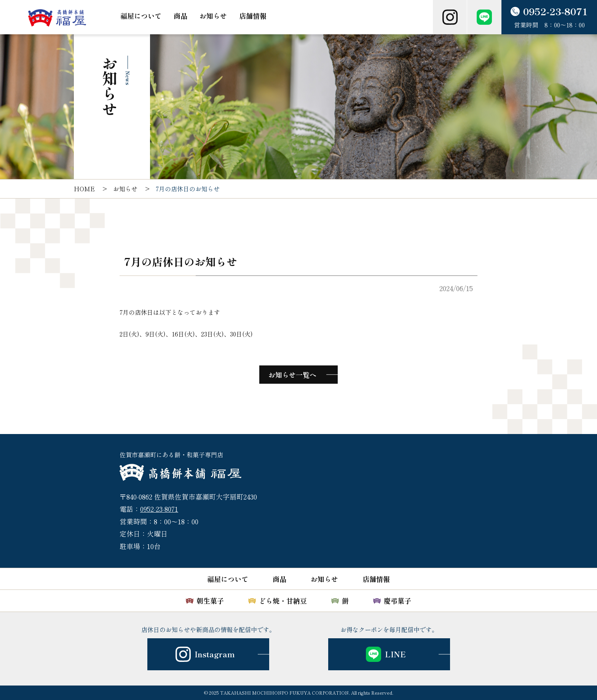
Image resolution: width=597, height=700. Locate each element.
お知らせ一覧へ (292, 375)
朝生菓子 (210, 601)
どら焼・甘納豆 (283, 601)
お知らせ (213, 16)
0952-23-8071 (159, 509)
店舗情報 (253, 16)
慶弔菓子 (397, 601)
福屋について (141, 16)
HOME (84, 189)
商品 (180, 16)
